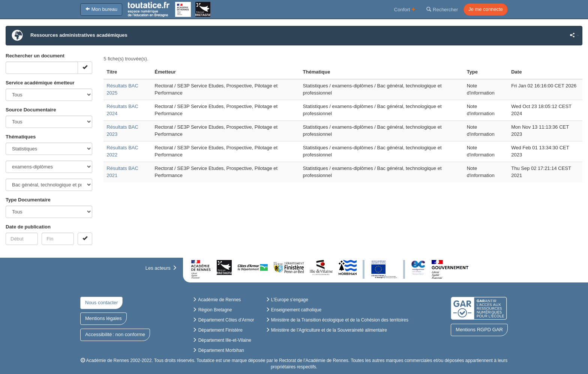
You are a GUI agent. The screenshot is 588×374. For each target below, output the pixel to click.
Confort (405, 9)
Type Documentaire (28, 200)
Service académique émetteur (40, 83)
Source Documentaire (31, 110)
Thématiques (21, 137)
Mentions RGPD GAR (479, 330)
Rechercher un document (35, 56)
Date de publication (28, 227)
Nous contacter (101, 303)
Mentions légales (103, 318)
